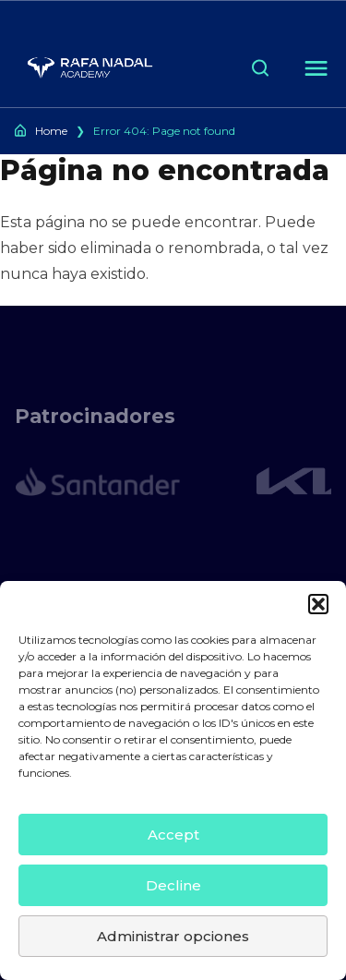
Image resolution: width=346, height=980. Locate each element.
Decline (173, 885)
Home (51, 131)
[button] (318, 604)
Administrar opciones (173, 936)
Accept (173, 835)
